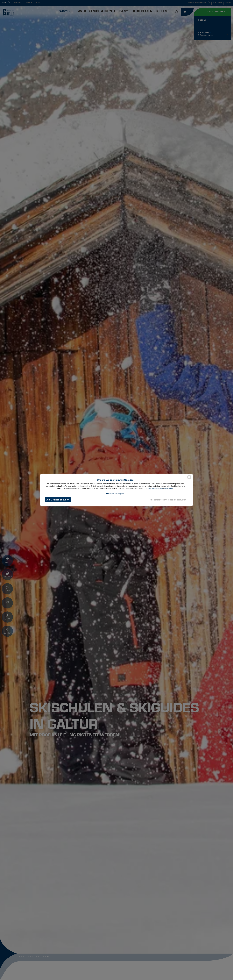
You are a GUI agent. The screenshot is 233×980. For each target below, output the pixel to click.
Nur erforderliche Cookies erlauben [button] (168, 500)
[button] (115, 494)
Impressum (169, 488)
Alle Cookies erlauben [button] (58, 500)
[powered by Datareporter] (189, 479)
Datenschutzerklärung (154, 488)
